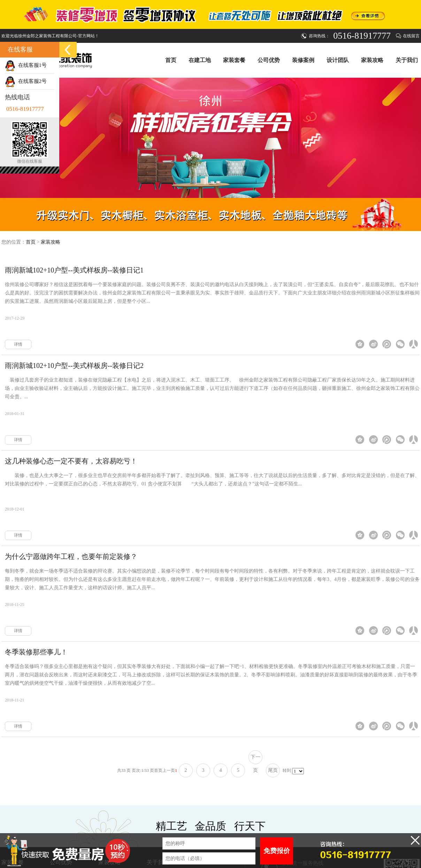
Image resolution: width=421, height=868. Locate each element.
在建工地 (200, 60)
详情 (18, 344)
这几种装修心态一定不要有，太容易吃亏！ (71, 461)
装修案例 (303, 60)
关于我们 (407, 60)
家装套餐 (234, 60)
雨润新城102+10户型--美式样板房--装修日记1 (74, 270)
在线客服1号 (26, 65)
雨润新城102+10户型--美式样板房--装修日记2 (74, 366)
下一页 (255, 759)
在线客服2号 (26, 81)
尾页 (273, 770)
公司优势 (269, 60)
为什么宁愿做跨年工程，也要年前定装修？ (71, 556)
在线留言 (411, 36)
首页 (171, 60)
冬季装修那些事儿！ (36, 652)
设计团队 (338, 60)
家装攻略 (372, 60)
